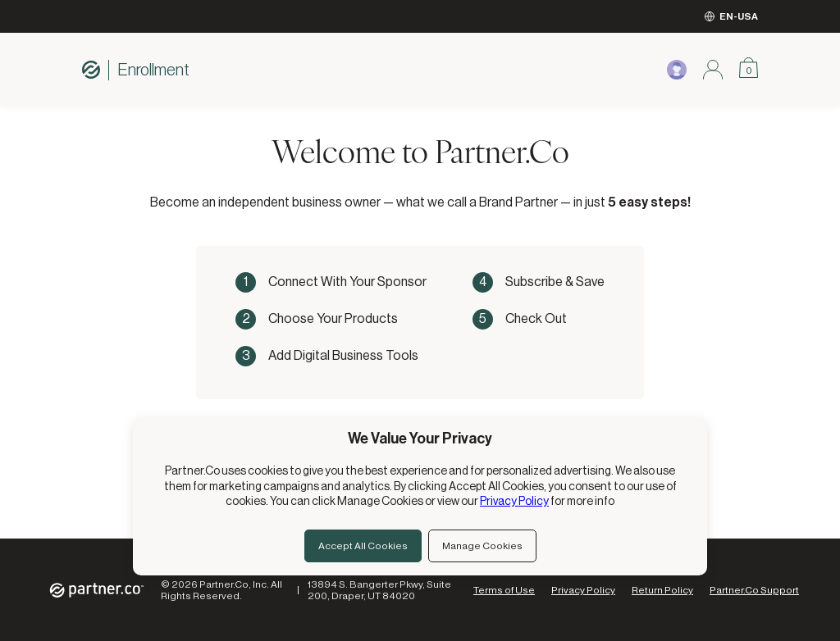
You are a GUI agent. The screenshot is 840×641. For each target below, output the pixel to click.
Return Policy (662, 590)
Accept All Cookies (363, 546)
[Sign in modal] (713, 70)
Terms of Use (504, 590)
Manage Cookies (482, 546)
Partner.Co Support (754, 590)
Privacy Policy (583, 590)
